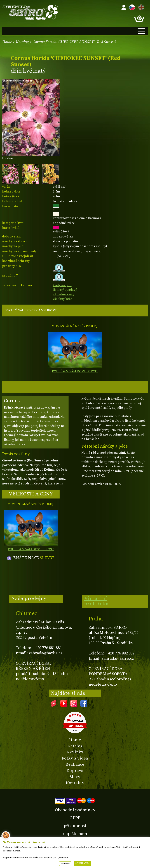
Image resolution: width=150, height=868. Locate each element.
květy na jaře (62, 285)
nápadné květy (64, 294)
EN (140, 7)
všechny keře (62, 299)
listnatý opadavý (65, 290)
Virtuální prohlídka (97, 601)
